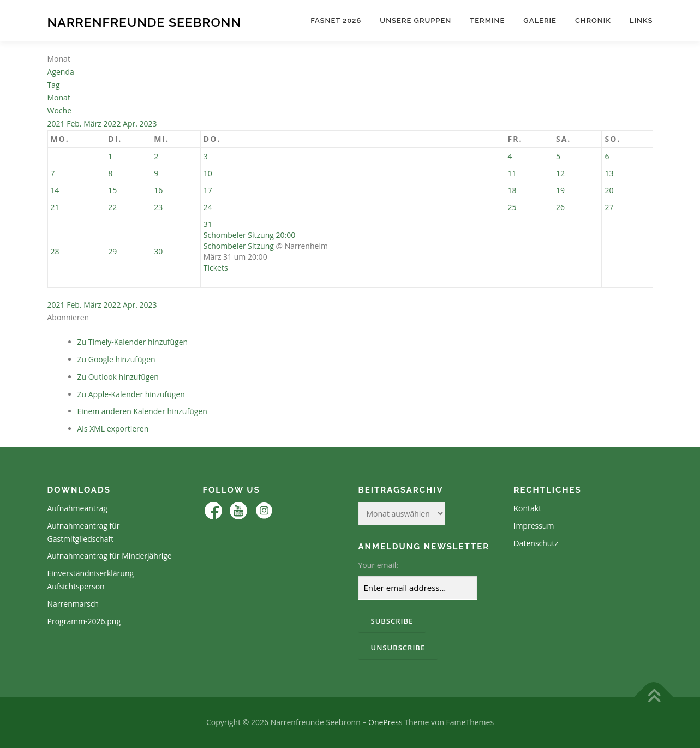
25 (512, 207)
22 (112, 207)
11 (512, 173)
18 (512, 190)
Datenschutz (536, 543)
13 (609, 173)
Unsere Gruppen (415, 20)
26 (560, 207)
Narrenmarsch (73, 604)
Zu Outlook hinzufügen (118, 377)
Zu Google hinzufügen (116, 359)
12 (560, 173)
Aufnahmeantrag (77, 508)
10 (208, 173)
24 (208, 207)
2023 (148, 124)
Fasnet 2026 (336, 20)
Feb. (75, 124)
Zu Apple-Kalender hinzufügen (131, 394)
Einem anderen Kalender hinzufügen (142, 411)
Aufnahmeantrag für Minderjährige (110, 556)
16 (158, 190)
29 (112, 251)
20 (609, 190)
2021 (57, 124)
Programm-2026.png (84, 621)
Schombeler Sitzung (239, 246)
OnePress (385, 722)
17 (208, 190)
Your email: (379, 565)
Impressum (534, 526)
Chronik (593, 20)
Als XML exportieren (113, 429)
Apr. (131, 124)
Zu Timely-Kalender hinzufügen (133, 342)
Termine (487, 20)
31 (208, 224)
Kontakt (528, 508)
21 (55, 207)
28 (55, 251)
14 (55, 190)
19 (560, 190)
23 (158, 207)
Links (641, 20)
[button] (68, 317)
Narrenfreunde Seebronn (144, 22)
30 (158, 251)
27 (609, 207)
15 (112, 190)
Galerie (540, 20)
